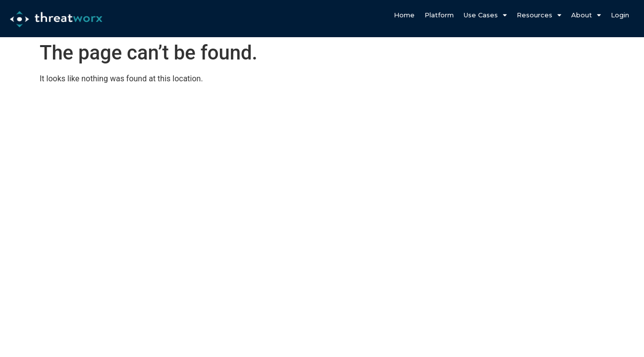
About (586, 15)
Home (404, 15)
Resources (539, 15)
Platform (439, 15)
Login (620, 15)
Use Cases (485, 15)
